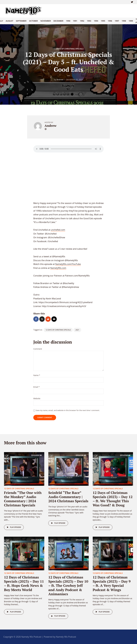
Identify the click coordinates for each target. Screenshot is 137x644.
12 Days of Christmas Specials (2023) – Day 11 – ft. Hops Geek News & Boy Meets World (24, 583)
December (58, 21)
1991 (75, 21)
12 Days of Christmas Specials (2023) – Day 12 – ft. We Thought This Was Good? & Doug (113, 499)
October (33, 21)
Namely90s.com (58, 268)
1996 (110, 21)
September (21, 21)
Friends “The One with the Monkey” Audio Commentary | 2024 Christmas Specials (23, 499)
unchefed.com (58, 230)
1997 (117, 21)
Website (37, 399)
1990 (68, 21)
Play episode (13, 527)
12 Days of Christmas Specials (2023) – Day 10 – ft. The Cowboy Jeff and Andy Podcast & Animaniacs (68, 586)
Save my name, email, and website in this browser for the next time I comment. (68, 410)
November (46, 21)
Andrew (60, 80)
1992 (82, 21)
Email (36, 387)
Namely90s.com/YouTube (68, 264)
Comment (38, 349)
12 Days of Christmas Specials (68, 49)
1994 (96, 21)
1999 (131, 21)
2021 (77, 330)
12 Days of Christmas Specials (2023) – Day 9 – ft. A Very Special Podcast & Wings (112, 583)
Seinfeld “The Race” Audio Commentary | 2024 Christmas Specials (68, 497)
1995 (103, 21)
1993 (89, 21)
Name (37, 375)
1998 (124, 21)
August (9, 21)
